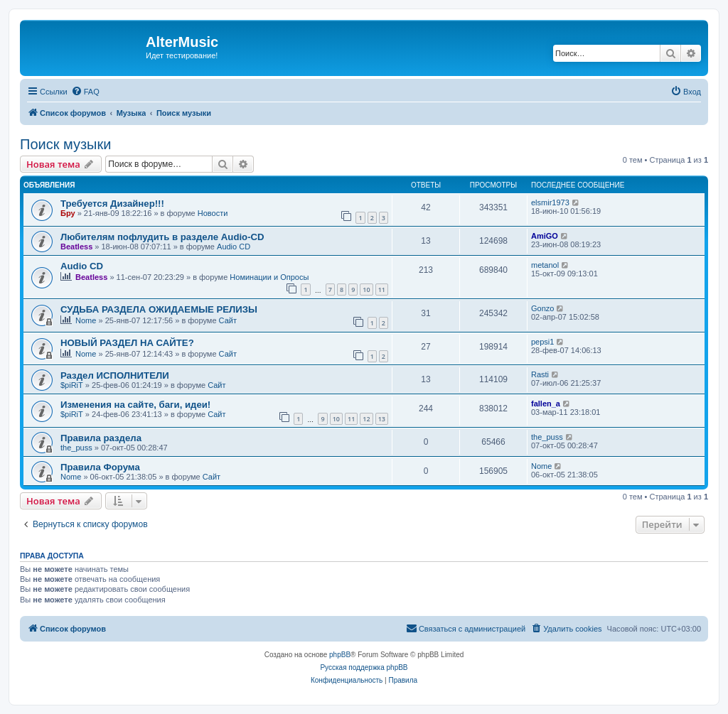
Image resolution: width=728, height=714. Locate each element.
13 (382, 419)
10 (366, 290)
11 (382, 290)
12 (366, 419)
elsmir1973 (550, 202)
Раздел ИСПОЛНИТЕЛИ (115, 375)
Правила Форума (100, 467)
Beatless (76, 247)
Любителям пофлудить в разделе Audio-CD (162, 237)
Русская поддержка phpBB (364, 667)
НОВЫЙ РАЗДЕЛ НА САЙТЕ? (127, 343)
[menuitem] (85, 92)
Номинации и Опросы (269, 277)
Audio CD (234, 247)
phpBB (340, 655)
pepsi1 (542, 342)
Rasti (540, 374)
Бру (68, 213)
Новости (213, 213)
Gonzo (542, 308)
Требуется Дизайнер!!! (112, 204)
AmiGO (545, 236)
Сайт (228, 320)
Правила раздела (101, 438)
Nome (86, 320)
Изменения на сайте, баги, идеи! (135, 405)
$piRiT (72, 385)
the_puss (76, 448)
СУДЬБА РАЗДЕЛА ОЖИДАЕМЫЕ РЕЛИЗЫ (159, 309)
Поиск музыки (65, 144)
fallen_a (546, 404)
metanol (545, 265)
